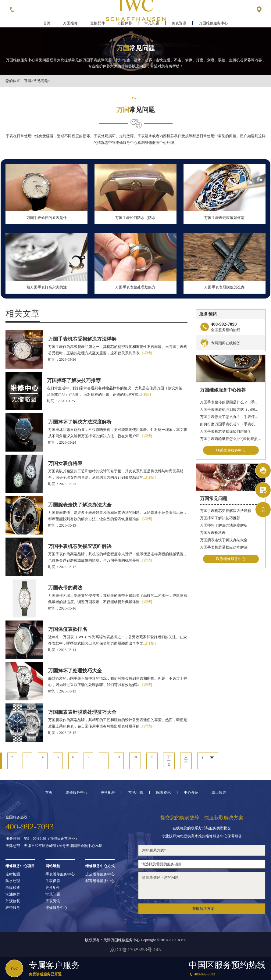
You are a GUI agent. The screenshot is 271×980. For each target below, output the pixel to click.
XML (182, 940)
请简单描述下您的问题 (202, 886)
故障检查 (13, 888)
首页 (47, 23)
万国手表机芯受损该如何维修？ (226, 431)
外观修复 (13, 901)
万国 (27, 81)
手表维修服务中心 (60, 874)
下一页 (169, 761)
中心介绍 (191, 792)
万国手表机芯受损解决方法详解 (226, 511)
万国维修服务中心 (213, 23)
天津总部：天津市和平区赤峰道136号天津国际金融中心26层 (54, 846)
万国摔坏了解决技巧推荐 (220, 518)
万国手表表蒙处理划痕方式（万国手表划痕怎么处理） (231, 410)
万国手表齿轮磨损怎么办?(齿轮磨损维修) (231, 439)
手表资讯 (53, 901)
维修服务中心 (77, 792)
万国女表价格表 (213, 533)
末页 (186, 759)
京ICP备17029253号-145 (135, 950)
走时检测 (13, 874)
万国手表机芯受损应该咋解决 (224, 547)
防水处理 (13, 881)
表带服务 (13, 908)
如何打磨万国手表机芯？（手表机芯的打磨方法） (231, 424)
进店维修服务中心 (100, 874)
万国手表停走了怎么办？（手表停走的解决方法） (231, 417)
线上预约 (219, 792)
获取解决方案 (203, 909)
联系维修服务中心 (231, 450)
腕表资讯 (179, 23)
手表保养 (53, 881)
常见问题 (152, 23)
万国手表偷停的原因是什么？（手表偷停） (231, 402)
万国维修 (70, 23)
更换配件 (98, 23)
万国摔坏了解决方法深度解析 (224, 525)
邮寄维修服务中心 (100, 881)
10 (135, 757)
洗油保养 (13, 894)
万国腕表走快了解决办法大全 (224, 540)
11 (152, 757)
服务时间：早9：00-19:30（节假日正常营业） (42, 839)
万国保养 (125, 23)
